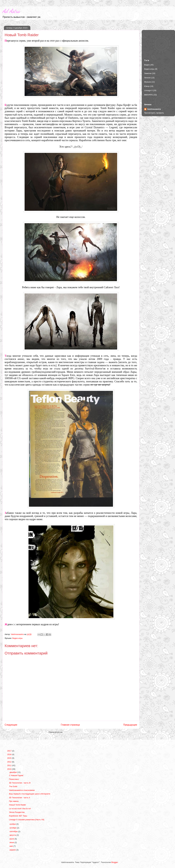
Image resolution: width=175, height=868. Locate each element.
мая (11, 846)
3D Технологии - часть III (20, 783)
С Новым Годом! (16, 775)
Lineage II (148, 90)
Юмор (147, 86)
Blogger (115, 862)
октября (13, 828)
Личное (147, 78)
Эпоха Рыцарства (17, 812)
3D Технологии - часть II (19, 798)
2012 (10, 762)
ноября (13, 824)
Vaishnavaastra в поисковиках (22, 790)
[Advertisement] (158, 42)
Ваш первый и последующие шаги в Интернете (30, 794)
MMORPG (149, 95)
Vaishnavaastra (154, 109)
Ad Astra (11, 11)
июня (12, 842)
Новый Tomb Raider (17, 805)
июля (12, 839)
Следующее (11, 725)
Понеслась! (14, 779)
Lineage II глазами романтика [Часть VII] (27, 820)
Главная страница (70, 725)
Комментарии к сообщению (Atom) (78, 732)
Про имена (14, 801)
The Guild (13, 786)
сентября (14, 831)
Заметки (148, 73)
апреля (13, 850)
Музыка (148, 82)
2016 (10, 754)
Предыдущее (130, 725)
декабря (13, 772)
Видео (147, 65)
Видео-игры (17, 638)
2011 (10, 765)
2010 (10, 769)
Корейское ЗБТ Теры (18, 816)
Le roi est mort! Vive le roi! (20, 809)
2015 (10, 758)
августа (13, 835)
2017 (10, 751)
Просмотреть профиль (154, 113)
